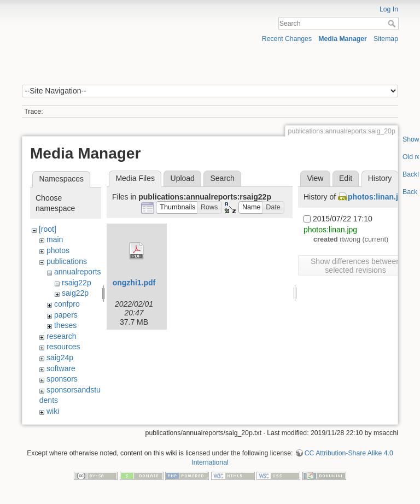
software (61, 368)
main (55, 239)
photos (58, 250)
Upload (183, 178)
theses (65, 325)
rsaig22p (77, 283)
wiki (53, 411)
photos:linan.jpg (378, 197)
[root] (48, 229)
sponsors (62, 379)
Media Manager (343, 39)
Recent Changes (287, 39)
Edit (346, 178)
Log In (389, 9)
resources (63, 347)
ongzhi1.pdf (134, 283)
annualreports (78, 272)
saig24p (60, 358)
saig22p (75, 293)
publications (67, 261)
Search (393, 24)
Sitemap (386, 39)
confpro (67, 304)
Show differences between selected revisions (355, 266)
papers (66, 315)
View (315, 178)
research (61, 336)
